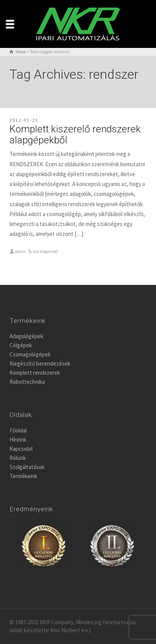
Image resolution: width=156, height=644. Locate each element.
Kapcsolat (21, 449)
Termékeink (23, 476)
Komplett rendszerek (35, 373)
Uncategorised (45, 251)
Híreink (18, 440)
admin (20, 251)
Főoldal (18, 430)
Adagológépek (26, 336)
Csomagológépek (30, 354)
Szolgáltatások (27, 467)
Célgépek (21, 345)
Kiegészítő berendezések (40, 363)
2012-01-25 (24, 120)
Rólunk (18, 458)
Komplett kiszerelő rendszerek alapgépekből (75, 134)
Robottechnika (27, 382)
